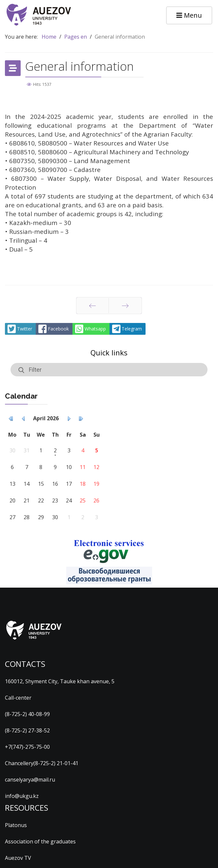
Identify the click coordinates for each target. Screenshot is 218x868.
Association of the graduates (40, 841)
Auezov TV (18, 858)
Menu (189, 15)
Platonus (16, 825)
